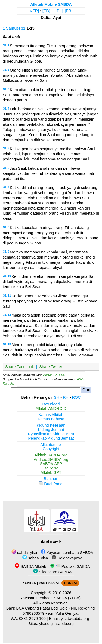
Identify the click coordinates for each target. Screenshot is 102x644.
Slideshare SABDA (52, 572)
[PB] (68, 11)
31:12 (7, 315)
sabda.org (65, 624)
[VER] (34, 11)
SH (57, 397)
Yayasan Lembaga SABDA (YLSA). (51, 598)
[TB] (46, 11)
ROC (76, 397)
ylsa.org (46, 624)
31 (23, 28)
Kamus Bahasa (51, 419)
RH (66, 397)
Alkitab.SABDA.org (51, 455)
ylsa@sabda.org (75, 619)
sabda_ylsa (24, 553)
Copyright (51, 449)
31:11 (7, 295)
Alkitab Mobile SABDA (51, 4)
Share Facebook (20, 367)
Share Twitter (51, 367)
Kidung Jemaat (51, 430)
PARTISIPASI (49, 583)
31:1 (6, 45)
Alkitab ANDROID (51, 408)
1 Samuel (11, 28)
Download (51, 404)
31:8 (6, 227)
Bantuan (51, 479)
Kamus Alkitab (51, 415)
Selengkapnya (67, 558)
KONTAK (29, 583)
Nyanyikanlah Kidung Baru (51, 434)
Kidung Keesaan (51, 425)
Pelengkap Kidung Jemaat (51, 438)
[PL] (59, 11)
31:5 (6, 148)
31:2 (6, 70)
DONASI (70, 583)
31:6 (6, 168)
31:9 (6, 252)
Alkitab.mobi (51, 445)
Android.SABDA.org (51, 459)
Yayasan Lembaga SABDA (67, 553)
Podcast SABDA (70, 566)
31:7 (6, 187)
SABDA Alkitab (30, 566)
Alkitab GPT (51, 472)
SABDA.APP (51, 464)
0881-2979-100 (32, 619)
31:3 (6, 89)
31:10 (7, 276)
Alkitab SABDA (54, 375)
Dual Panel (51, 484)
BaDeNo (51, 468)
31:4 (6, 108)
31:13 (7, 344)
